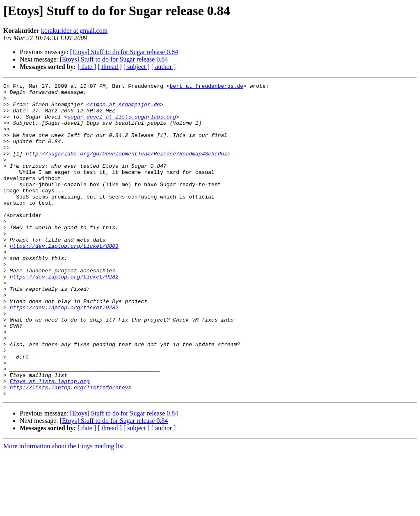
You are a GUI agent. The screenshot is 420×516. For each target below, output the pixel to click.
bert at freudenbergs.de (207, 87)
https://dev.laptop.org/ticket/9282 (64, 316)
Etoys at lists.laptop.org (50, 441)
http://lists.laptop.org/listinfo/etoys (71, 449)
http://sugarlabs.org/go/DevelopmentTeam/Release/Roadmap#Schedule (128, 168)
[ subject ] (137, 67)
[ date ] (87, 67)
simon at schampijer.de (125, 109)
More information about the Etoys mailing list (64, 509)
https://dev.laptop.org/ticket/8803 (64, 279)
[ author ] (164, 67)
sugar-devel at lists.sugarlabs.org (122, 124)
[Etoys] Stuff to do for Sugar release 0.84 (124, 52)
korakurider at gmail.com (74, 31)
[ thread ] (110, 67)
